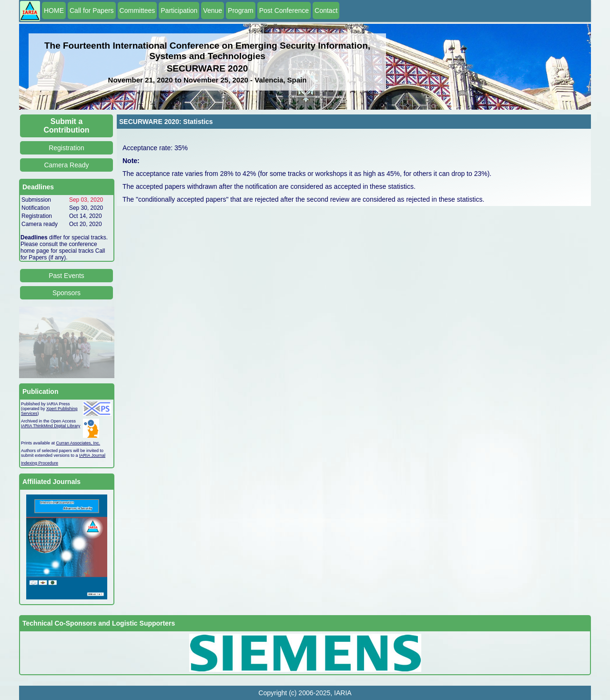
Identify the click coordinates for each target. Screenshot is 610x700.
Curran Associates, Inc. (78, 443)
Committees (137, 10)
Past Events (66, 276)
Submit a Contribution (67, 126)
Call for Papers (92, 10)
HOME (54, 10)
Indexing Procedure (40, 463)
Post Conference (284, 10)
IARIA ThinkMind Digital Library (51, 426)
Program (241, 10)
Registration (66, 148)
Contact (326, 10)
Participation (179, 10)
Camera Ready (66, 165)
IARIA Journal (92, 455)
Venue (213, 10)
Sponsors (66, 293)
